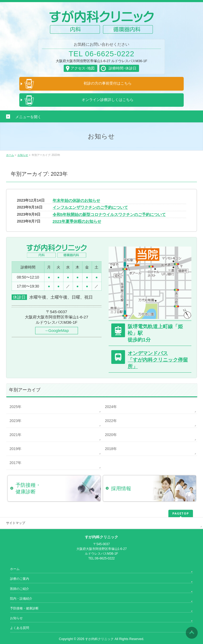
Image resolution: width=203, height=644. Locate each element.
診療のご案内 (20, 579)
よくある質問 (20, 628)
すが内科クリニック (99, 639)
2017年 (15, 463)
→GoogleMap (57, 330)
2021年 (15, 435)
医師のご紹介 (20, 589)
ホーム (15, 569)
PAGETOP (181, 513)
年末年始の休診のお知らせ (76, 200)
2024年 (111, 407)
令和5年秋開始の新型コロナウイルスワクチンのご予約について (109, 214)
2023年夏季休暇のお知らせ (77, 221)
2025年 (15, 407)
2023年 (15, 421)
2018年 (111, 449)
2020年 (111, 435)
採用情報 (121, 488)
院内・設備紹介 (21, 599)
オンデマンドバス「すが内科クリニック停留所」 (158, 360)
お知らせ (16, 618)
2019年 (15, 449)
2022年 (111, 421)
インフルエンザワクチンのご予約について (90, 207)
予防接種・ (58, 489)
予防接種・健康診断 (24, 608)
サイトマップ (16, 523)
